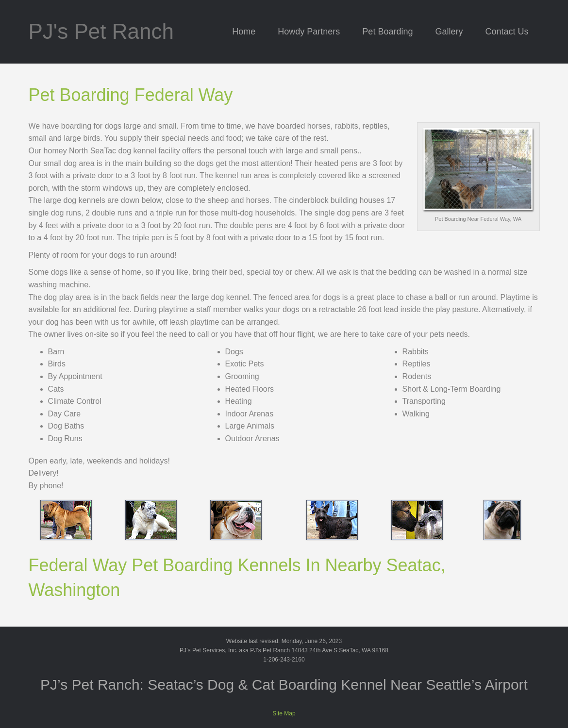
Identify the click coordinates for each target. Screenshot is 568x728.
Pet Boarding (387, 32)
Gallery (449, 32)
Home (244, 32)
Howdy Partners (309, 32)
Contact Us (507, 32)
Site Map (284, 713)
